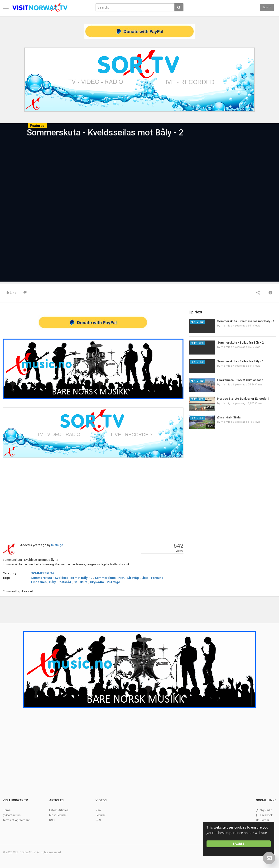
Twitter (265, 820)
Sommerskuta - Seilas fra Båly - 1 (240, 361)
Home (7, 810)
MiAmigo (113, 582)
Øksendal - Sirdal (229, 417)
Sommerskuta (105, 578)
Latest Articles (59, 810)
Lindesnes (39, 582)
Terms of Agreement (16, 820)
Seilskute (81, 582)
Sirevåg (133, 578)
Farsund (157, 578)
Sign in (267, 7)
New (98, 810)
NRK (121, 578)
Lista (145, 578)
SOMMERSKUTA (43, 573)
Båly (53, 582)
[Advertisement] (93, 500)
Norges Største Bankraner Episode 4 (243, 399)
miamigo (57, 545)
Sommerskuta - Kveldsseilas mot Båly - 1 (246, 321)
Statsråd (65, 582)
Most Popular (58, 815)
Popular (100, 815)
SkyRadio (97, 582)
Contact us (13, 815)
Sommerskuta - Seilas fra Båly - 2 (240, 343)
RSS (52, 820)
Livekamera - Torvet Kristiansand (240, 380)
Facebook (266, 815)
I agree (239, 844)
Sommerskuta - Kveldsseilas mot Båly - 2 (62, 578)
